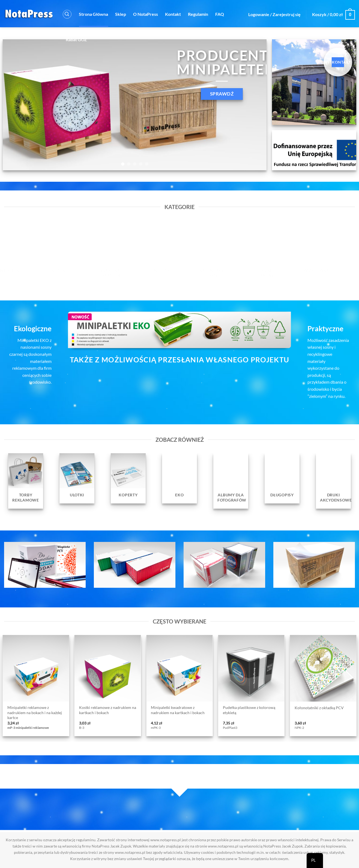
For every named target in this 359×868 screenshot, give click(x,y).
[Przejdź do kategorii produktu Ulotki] (77, 478)
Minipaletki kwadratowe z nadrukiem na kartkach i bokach (178, 710)
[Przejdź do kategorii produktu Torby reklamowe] (26, 481)
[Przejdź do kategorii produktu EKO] (179, 478)
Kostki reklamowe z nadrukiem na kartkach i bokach (108, 710)
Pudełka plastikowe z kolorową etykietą (249, 710)
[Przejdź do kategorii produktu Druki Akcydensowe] (333, 481)
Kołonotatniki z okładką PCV (319, 708)
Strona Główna (93, 14)
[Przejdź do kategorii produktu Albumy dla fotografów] (231, 481)
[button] (67, 14)
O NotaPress (146, 14)
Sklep (121, 14)
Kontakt (173, 14)
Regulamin (198, 14)
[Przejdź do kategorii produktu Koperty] (128, 478)
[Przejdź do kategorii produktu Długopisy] (282, 478)
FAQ (220, 14)
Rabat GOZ (76, 39)
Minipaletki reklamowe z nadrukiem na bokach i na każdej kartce (35, 712)
